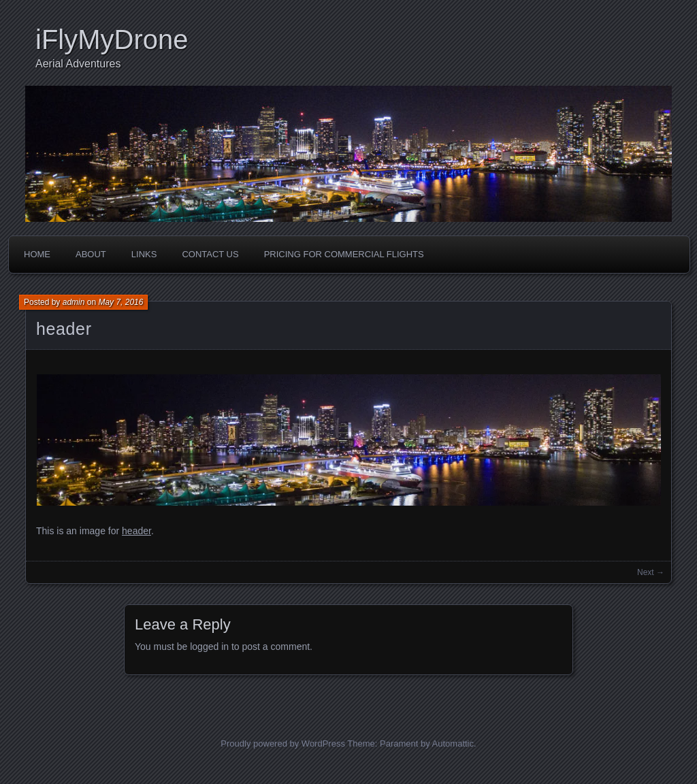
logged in (209, 647)
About (91, 254)
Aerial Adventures (78, 64)
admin (74, 302)
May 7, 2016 (120, 302)
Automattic (453, 744)
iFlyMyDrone (112, 39)
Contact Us (210, 254)
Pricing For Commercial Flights (344, 254)
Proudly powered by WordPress (283, 744)
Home (37, 254)
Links (144, 254)
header (64, 329)
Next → (651, 572)
